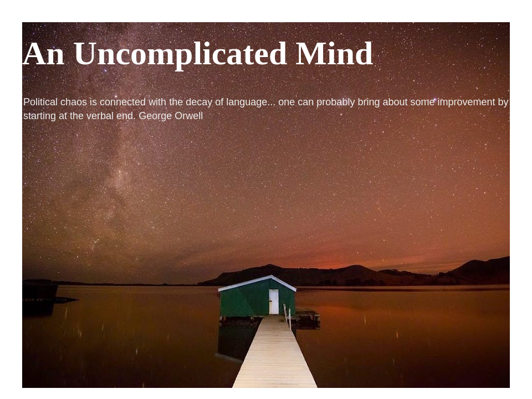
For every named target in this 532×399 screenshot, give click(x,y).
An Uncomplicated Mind (198, 53)
